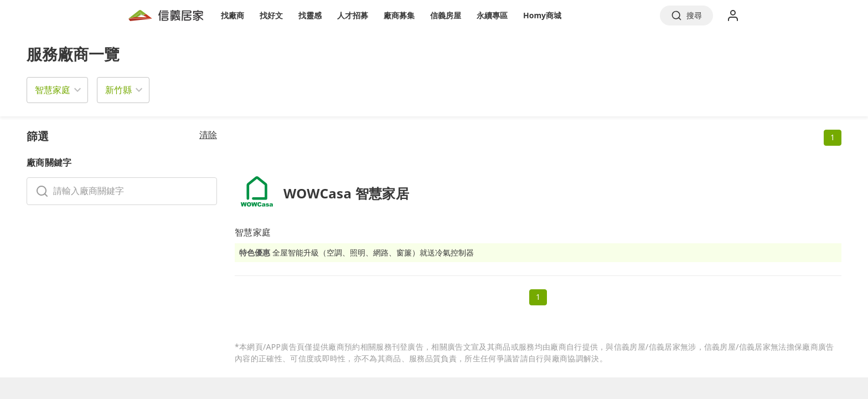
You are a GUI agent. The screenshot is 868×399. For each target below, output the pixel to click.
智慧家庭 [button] (53, 90)
